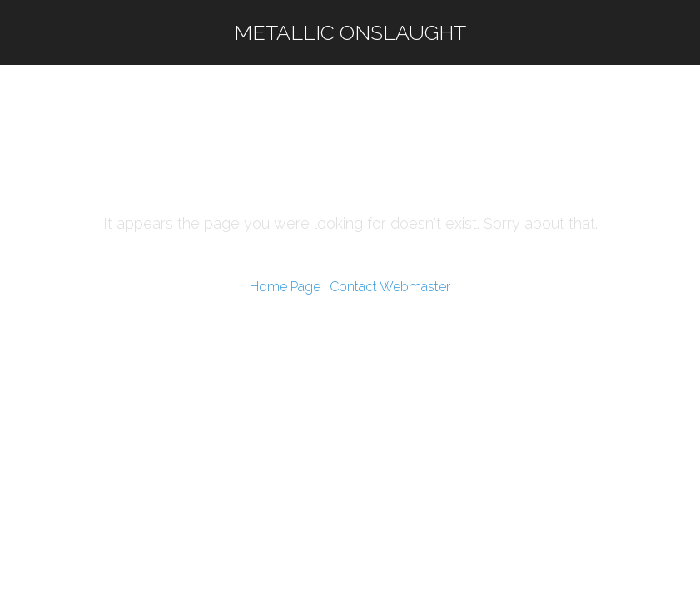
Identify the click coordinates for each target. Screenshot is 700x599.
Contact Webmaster (390, 287)
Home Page (285, 287)
